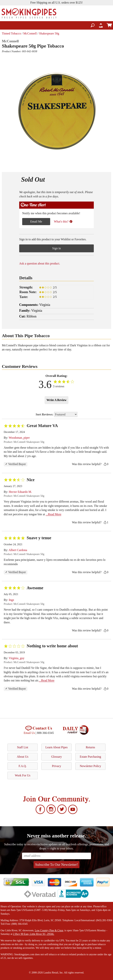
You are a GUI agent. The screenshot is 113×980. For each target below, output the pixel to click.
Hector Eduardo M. (20, 492)
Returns (90, 747)
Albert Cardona (18, 550)
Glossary (57, 757)
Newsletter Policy (90, 766)
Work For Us (23, 775)
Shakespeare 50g (49, 33)
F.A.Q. (23, 766)
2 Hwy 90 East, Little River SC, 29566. (34, 934)
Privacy (57, 766)
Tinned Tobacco (11, 33)
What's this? (63, 221)
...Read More (54, 514)
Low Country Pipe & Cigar (49, 930)
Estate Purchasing (90, 757)
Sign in (56, 248)
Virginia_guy (17, 658)
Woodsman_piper (19, 438)
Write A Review (56, 400)
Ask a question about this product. (40, 263)
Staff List (23, 747)
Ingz (11, 600)
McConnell (30, 33)
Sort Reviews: (56, 414)
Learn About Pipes (56, 747)
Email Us (29, 733)
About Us (23, 757)
